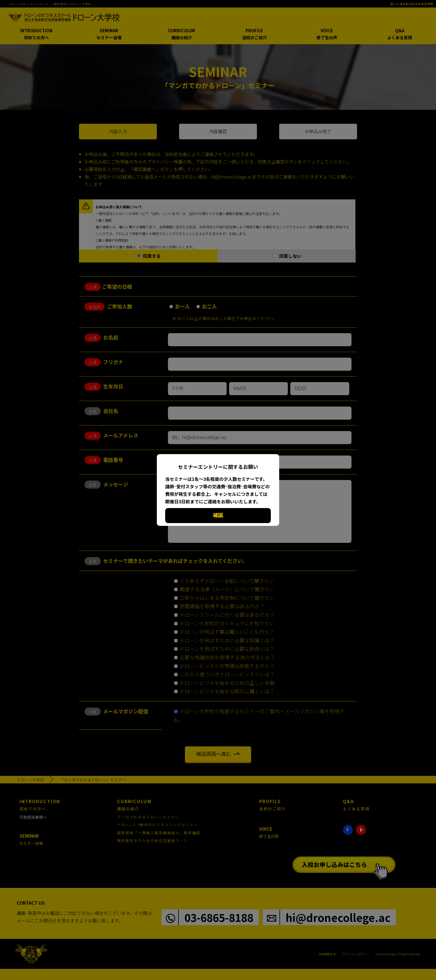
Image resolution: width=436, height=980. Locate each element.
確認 (218, 515)
